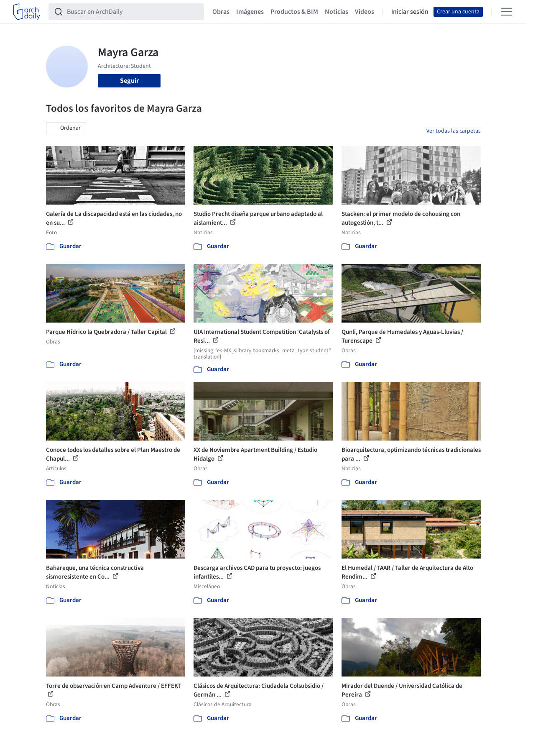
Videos (365, 12)
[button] (66, 128)
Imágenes (250, 12)
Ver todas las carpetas (454, 131)
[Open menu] (507, 12)
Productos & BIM (294, 12)
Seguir (129, 81)
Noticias (337, 12)
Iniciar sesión (410, 12)
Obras (221, 12)
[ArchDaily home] (27, 12)
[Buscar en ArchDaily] (133, 12)
